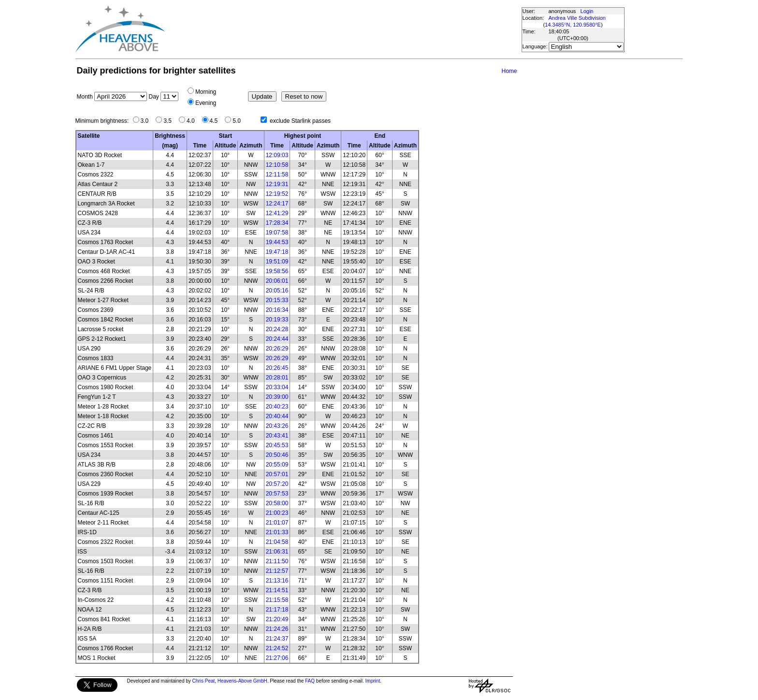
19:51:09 (277, 262)
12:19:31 (277, 184)
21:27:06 (277, 658)
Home (509, 71)
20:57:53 (277, 494)
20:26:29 (277, 349)
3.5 (170, 121)
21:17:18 (277, 610)
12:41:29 (277, 213)
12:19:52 (277, 194)
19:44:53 (277, 242)
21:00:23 (277, 513)
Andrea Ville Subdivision (577, 18)
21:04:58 (277, 542)
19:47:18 (277, 252)
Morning (206, 92)
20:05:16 (277, 291)
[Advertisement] (343, 29)
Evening (206, 103)
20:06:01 (277, 281)
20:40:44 (277, 416)
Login (587, 11)
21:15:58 (277, 600)
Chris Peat (204, 681)
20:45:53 (277, 445)
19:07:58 (277, 233)
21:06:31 (277, 552)
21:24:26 (277, 629)
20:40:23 (277, 407)
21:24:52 (277, 648)
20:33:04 (277, 387)
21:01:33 (277, 532)
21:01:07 (277, 523)
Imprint (373, 681)
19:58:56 (277, 271)
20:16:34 (277, 310)
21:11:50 (277, 561)
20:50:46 (277, 455)
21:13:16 (277, 581)
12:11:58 (277, 175)
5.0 (239, 121)
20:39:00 (277, 397)
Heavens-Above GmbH (242, 681)
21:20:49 (277, 619)
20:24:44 (277, 339)
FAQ (310, 681)
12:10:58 (277, 165)
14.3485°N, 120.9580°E (573, 25)
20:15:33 (277, 300)
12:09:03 (277, 155)
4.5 (216, 121)
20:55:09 (277, 465)
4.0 (193, 121)
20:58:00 (277, 503)
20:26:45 (277, 368)
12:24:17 (277, 204)
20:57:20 (277, 484)
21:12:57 (277, 571)
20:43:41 (277, 436)
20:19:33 (277, 320)
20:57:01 (277, 474)
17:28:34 (277, 223)
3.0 (147, 121)
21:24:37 (277, 639)
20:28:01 (277, 378)
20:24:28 (277, 329)
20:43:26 (277, 426)
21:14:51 (277, 590)
